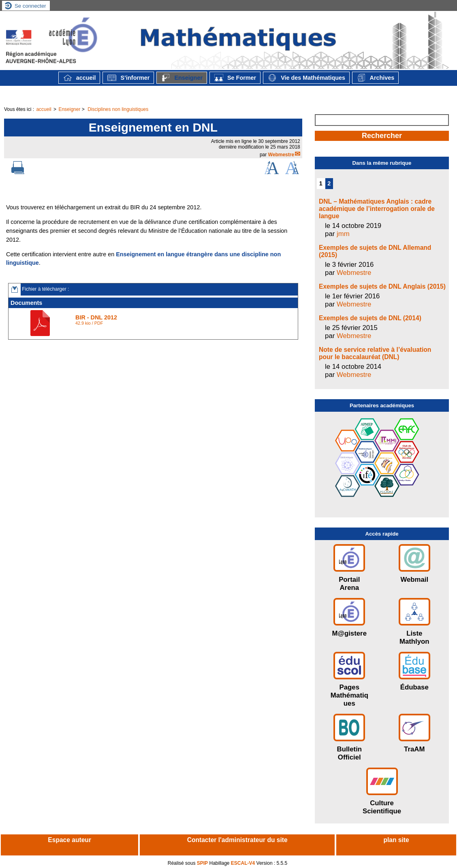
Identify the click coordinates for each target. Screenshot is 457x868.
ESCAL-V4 (243, 863)
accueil (79, 78)
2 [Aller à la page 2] (329, 183)
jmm (343, 234)
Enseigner (182, 78)
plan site (396, 840)
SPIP (202, 863)
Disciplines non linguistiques (118, 109)
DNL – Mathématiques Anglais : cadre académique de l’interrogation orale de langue (377, 209)
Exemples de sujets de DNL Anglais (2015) (382, 286)
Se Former (235, 78)
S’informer (128, 78)
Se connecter (30, 6)
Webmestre (281, 155)
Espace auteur (69, 840)
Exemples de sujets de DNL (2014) (370, 318)
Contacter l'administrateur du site (237, 840)
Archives (375, 78)
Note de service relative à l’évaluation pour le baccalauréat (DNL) (375, 353)
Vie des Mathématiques (306, 78)
